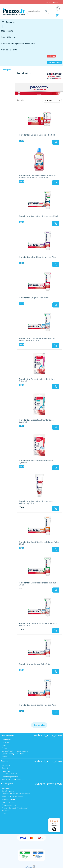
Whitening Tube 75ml (35, 664)
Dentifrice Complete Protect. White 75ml (38, 625)
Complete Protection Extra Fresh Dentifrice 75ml (37, 340)
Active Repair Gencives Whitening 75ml (36, 502)
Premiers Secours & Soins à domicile (15, 808)
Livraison (5, 742)
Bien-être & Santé (9, 50)
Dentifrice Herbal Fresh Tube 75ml (38, 584)
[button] (56, 142)
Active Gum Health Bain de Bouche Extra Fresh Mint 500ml (38, 177)
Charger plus (39, 725)
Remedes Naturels (9, 805)
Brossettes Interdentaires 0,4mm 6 (37, 380)
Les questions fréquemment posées (15, 751)
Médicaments (7, 31)
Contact (5, 768)
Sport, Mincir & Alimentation (12, 797)
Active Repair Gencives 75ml (38, 216)
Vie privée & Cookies (9, 774)
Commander (7, 740)
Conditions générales (10, 777)
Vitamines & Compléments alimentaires (18, 43)
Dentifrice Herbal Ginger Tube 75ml (39, 543)
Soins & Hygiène (8, 37)
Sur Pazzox (6, 765)
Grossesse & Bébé (9, 799)
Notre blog (6, 771)
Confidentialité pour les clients (13, 754)
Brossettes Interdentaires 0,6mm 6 (37, 421)
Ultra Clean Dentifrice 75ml (38, 257)
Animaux (5, 811)
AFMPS (5, 757)
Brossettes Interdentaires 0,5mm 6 (37, 462)
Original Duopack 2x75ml (37, 135)
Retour (4, 748)
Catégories (8, 22)
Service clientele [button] (52, 2)
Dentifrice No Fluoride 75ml (38, 705)
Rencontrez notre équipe (11, 779)
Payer (4, 745)
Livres (4, 814)
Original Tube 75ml (34, 298)
